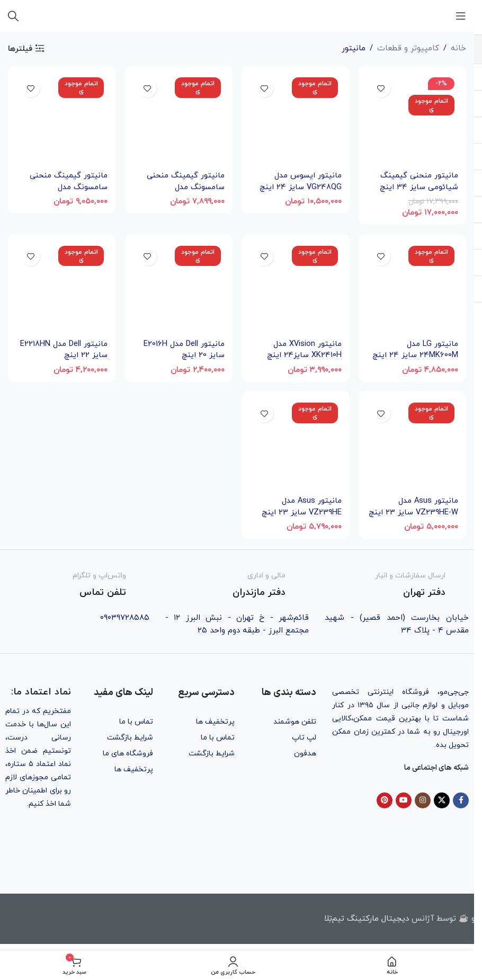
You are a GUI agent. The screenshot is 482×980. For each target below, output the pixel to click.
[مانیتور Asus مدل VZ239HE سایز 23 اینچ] (296, 445)
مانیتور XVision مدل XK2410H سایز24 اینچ (304, 349)
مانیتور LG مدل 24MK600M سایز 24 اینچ (415, 349)
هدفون (305, 753)
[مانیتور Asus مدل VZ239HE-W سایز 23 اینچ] (413, 445)
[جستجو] (13, 16)
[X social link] (442, 800)
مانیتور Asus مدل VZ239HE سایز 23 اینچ (301, 506)
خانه (458, 48)
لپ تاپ (304, 737)
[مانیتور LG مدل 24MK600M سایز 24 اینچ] (413, 287)
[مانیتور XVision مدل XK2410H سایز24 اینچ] (296, 287)
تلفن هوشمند (295, 721)
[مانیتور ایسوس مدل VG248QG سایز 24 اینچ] (296, 119)
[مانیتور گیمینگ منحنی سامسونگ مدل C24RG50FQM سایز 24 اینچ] (61, 119)
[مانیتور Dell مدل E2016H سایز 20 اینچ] (178, 287)
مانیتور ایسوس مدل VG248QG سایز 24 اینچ (300, 180)
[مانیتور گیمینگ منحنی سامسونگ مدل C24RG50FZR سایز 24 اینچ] (178, 119)
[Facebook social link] (461, 800)
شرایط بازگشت (212, 753)
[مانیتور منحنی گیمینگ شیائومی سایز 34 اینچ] (413, 119)
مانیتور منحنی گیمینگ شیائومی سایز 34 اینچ (418, 180)
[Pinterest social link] (385, 800)
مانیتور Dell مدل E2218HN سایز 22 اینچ (63, 349)
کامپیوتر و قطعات (408, 48)
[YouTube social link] (404, 800)
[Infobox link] (397, 585)
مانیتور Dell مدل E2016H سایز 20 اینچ (184, 349)
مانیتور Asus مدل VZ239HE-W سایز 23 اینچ (421, 512)
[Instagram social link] (423, 800)
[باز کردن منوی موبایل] (461, 16)
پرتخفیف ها (215, 721)
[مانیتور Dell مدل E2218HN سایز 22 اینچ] (61, 287)
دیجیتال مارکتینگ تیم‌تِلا (367, 918)
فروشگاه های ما (128, 753)
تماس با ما (218, 737)
